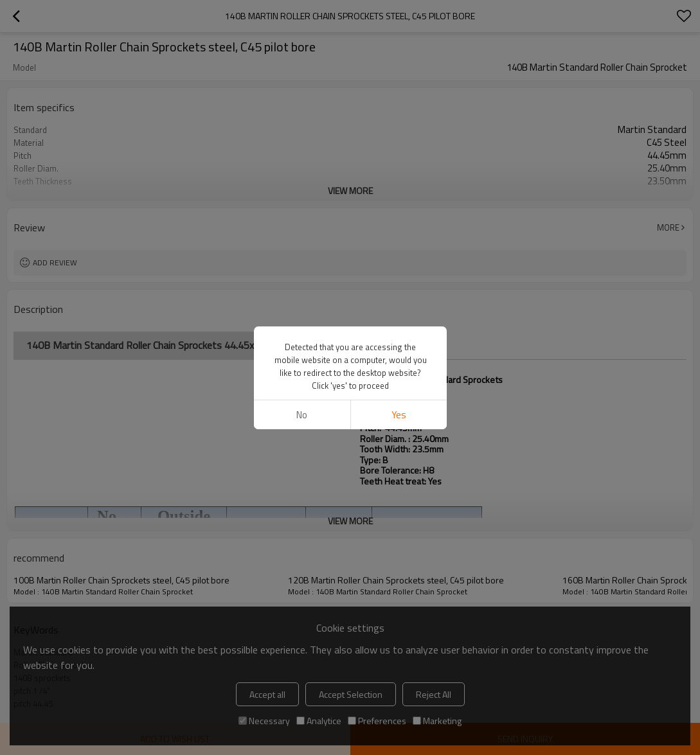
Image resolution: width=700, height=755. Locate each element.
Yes (398, 415)
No (302, 415)
